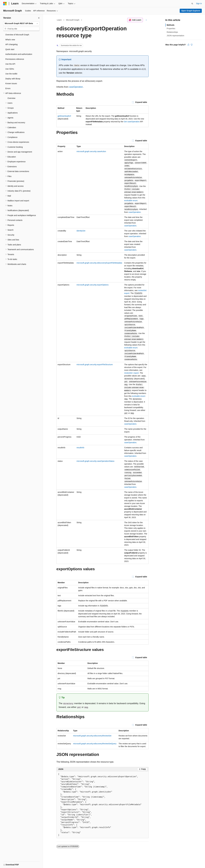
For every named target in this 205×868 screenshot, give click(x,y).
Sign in (199, 3)
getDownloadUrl (64, 116)
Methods (171, 25)
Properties (171, 28)
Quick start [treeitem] (10, 49)
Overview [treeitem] (11, 98)
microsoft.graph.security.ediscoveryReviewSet (92, 736)
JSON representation (175, 36)
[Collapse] (39, 18)
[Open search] (192, 4)
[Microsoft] (5, 4)
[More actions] (146, 20)
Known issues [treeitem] (11, 83)
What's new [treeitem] (10, 40)
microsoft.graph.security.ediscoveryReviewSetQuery (95, 744)
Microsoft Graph (73, 20)
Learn (59, 20)
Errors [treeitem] (8, 88)
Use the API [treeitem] (10, 64)
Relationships (172, 32)
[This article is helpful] (188, 45)
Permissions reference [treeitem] (15, 59)
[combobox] (21, 24)
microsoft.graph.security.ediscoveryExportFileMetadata (99, 263)
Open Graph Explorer (191, 11)
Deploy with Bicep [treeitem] (13, 79)
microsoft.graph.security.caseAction (91, 151)
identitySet (81, 231)
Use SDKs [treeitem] (10, 69)
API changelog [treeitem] (11, 44)
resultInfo (80, 448)
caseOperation (76, 87)
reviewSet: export (131, 373)
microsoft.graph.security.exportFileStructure (95, 365)
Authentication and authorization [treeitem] (19, 54)
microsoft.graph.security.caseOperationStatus (95, 461)
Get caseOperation (132, 122)
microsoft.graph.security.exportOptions (93, 285)
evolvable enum (131, 201)
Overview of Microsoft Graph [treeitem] (17, 35)
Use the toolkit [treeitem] (11, 74)
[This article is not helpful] (192, 45)
